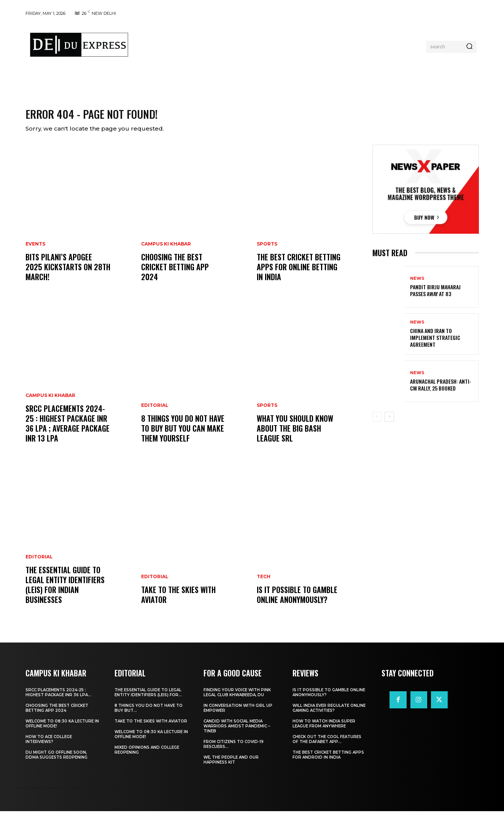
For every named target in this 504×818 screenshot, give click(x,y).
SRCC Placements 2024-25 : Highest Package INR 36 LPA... (58, 699)
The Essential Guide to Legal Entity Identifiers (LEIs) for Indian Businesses (65, 592)
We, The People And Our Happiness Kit (231, 767)
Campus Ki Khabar (50, 402)
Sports (267, 251)
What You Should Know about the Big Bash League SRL (295, 435)
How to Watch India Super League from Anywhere (324, 730)
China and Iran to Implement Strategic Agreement (435, 344)
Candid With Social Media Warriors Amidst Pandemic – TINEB (237, 733)
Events (35, 251)
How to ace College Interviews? (49, 746)
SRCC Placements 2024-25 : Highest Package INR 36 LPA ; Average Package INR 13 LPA (68, 430)
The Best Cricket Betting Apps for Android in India (328, 762)
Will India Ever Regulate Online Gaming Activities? (329, 715)
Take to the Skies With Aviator (178, 601)
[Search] (469, 47)
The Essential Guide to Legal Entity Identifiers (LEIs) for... (148, 699)
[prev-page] (377, 423)
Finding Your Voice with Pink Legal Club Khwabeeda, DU (237, 699)
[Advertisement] (280, 45)
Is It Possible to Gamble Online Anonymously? (297, 601)
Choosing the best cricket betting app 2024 (175, 274)
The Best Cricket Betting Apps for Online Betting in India (299, 274)
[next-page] (389, 423)
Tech (264, 584)
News (417, 285)
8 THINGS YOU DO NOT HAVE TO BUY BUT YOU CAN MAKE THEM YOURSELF (183, 435)
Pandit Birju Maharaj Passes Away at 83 (435, 297)
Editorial (39, 564)
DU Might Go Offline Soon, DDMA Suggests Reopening (56, 762)
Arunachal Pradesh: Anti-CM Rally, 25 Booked (441, 391)
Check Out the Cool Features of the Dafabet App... (327, 746)
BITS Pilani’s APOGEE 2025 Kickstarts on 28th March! (68, 274)
